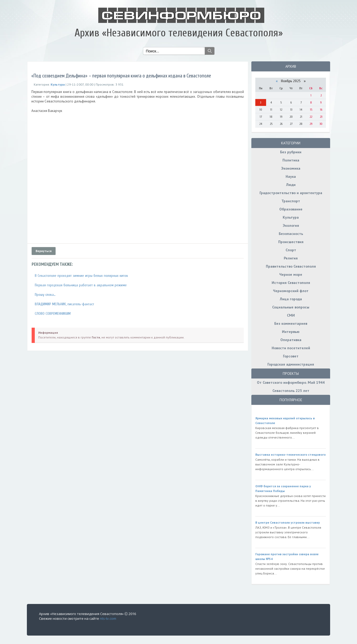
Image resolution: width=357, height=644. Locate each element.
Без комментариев (291, 323)
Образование (291, 209)
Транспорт (291, 201)
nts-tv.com (108, 618)
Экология (291, 225)
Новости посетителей (291, 348)
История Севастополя (291, 283)
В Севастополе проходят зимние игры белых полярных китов (81, 276)
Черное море (291, 274)
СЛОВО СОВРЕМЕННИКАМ (53, 314)
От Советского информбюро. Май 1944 (291, 382)
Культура (291, 217)
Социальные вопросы (291, 307)
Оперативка (291, 340)
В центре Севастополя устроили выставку (288, 522)
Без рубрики (291, 152)
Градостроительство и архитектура (291, 193)
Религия (291, 258)
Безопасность (291, 234)
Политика (291, 160)
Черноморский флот (291, 291)
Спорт (291, 250)
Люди (291, 185)
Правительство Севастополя (291, 266)
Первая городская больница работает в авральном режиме (81, 285)
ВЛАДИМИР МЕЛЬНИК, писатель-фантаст (64, 304)
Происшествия (291, 242)
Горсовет (291, 356)
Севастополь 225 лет (291, 391)
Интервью (291, 332)
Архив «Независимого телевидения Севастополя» (179, 33)
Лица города (291, 299)
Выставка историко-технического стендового (290, 454)
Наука (291, 176)
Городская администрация (291, 364)
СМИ (291, 315)
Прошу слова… (45, 295)
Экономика (291, 168)
